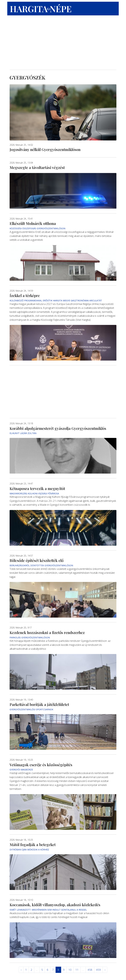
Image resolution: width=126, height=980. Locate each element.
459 (98, 970)
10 (70, 970)
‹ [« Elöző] (21, 970)
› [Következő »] (105, 970)
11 (77, 970)
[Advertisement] (63, 44)
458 (90, 970)
